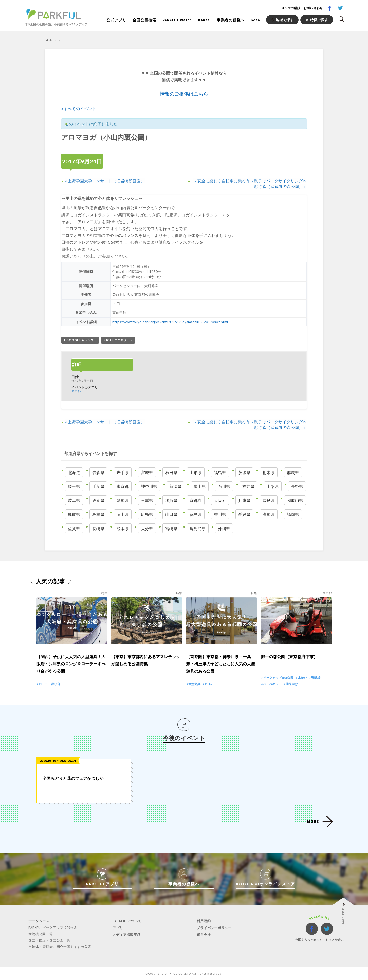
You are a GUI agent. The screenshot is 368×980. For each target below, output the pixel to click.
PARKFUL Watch (177, 20)
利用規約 (204, 921)
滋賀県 (171, 500)
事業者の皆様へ (231, 20)
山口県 (171, 514)
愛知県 (123, 500)
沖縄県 (224, 528)
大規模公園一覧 (41, 934)
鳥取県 (74, 514)
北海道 (74, 472)
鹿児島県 (198, 528)
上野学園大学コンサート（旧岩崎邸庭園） (105, 181)
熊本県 (123, 528)
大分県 (147, 528)
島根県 (98, 514)
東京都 (76, 391)
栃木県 (269, 472)
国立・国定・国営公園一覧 (49, 940)
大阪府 (220, 500)
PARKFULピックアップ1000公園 (53, 928)
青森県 (98, 472)
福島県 (220, 472)
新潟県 (175, 486)
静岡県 (98, 500)
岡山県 (123, 514)
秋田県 (171, 472)
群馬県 (293, 472)
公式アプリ (116, 20)
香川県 (220, 514)
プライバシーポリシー (214, 928)
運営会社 (204, 935)
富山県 (200, 486)
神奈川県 (149, 486)
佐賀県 (74, 528)
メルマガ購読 (291, 8)
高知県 (269, 514)
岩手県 (123, 472)
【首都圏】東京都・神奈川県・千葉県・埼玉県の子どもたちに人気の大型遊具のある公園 (220, 664)
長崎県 (98, 528)
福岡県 (293, 514)
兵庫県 (244, 500)
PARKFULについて (127, 921)
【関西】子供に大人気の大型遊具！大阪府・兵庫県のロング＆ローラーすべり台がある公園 (71, 664)
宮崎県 (171, 528)
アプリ (118, 928)
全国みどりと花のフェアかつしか (73, 778)
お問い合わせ (313, 8)
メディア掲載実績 (126, 935)
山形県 (196, 472)
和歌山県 (295, 500)
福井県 (248, 486)
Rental (204, 20)
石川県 (224, 486)
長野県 (297, 486)
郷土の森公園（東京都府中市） (289, 657)
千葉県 (98, 486)
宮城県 (147, 472)
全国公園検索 (144, 20)
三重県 (147, 500)
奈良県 (269, 500)
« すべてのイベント (79, 108)
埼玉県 (74, 486)
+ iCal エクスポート (118, 340)
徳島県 (196, 514)
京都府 (196, 500)
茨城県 (244, 472)
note (255, 20)
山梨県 (273, 486)
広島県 (147, 514)
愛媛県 (244, 514)
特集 (104, 593)
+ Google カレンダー (80, 340)
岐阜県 (74, 500)
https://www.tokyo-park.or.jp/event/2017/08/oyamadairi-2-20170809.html (170, 322)
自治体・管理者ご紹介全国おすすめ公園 (60, 947)
